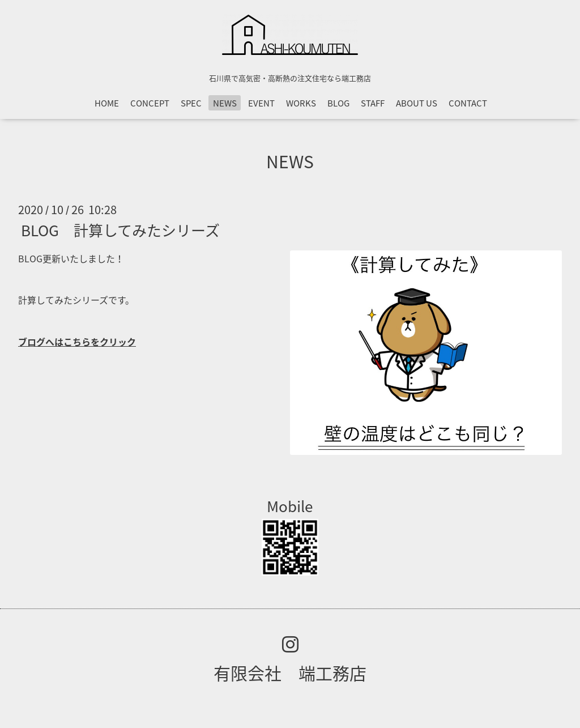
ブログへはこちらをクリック (77, 342)
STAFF (373, 103)
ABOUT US (417, 103)
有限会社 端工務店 (290, 673)
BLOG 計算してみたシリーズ (120, 229)
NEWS (225, 103)
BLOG (338, 103)
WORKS (301, 103)
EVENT (261, 103)
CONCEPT (150, 103)
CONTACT (468, 103)
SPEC (191, 103)
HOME (107, 103)
